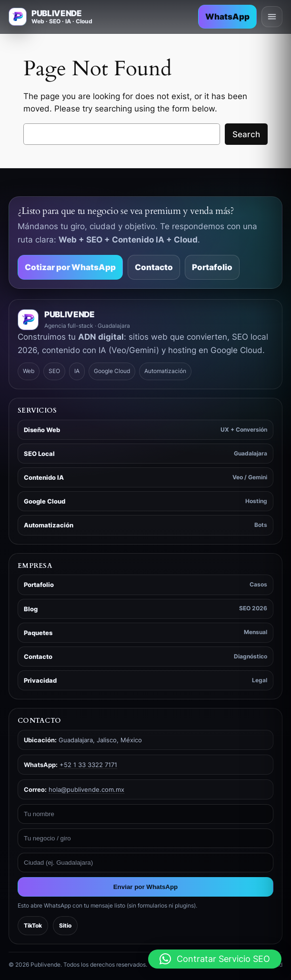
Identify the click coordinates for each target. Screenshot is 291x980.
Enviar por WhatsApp (146, 887)
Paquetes (145, 632)
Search (246, 134)
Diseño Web (145, 430)
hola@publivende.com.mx (86, 789)
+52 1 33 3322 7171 (88, 765)
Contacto (154, 267)
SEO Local (145, 454)
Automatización (145, 525)
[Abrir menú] (272, 17)
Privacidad (145, 681)
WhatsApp (227, 17)
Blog (145, 609)
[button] (215, 959)
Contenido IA (145, 478)
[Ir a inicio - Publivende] (50, 17)
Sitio (65, 925)
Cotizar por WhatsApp (70, 267)
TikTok (33, 925)
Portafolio (212, 267)
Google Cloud (145, 501)
